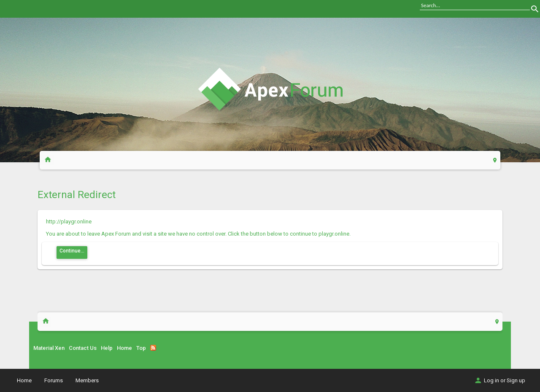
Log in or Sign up (499, 380)
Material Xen (49, 348)
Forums (54, 380)
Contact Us (83, 348)
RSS (153, 348)
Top (141, 348)
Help (107, 348)
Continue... (72, 251)
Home (124, 348)
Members (87, 380)
